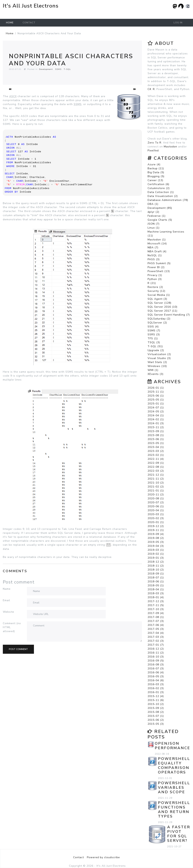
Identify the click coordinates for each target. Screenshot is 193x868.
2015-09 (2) (156, 708)
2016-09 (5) (156, 661)
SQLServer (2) (157, 323)
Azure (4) (154, 164)
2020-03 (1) (156, 514)
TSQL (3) (154, 342)
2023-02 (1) (156, 455)
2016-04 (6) (156, 680)
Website (8, 612)
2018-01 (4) (156, 597)
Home (10, 23)
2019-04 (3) (156, 546)
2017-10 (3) (156, 609)
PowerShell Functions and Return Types (174, 810)
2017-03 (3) (156, 637)
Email (7, 600)
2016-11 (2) (156, 653)
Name (7, 589)
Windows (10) (157, 366)
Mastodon (170, 147)
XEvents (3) (155, 374)
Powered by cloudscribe (103, 857)
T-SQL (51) (155, 346)
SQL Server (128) (159, 303)
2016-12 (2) (156, 649)
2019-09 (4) (156, 534)
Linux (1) (154, 228)
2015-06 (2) (156, 720)
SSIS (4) (153, 327)
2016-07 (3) (156, 669)
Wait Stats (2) (157, 362)
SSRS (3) (154, 334)
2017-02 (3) (156, 641)
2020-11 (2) (156, 495)
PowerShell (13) (159, 271)
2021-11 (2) (156, 479)
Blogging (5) (156, 176)
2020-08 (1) (156, 498)
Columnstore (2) (159, 188)
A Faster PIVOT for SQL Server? (179, 834)
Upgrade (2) (156, 350)
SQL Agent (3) (157, 299)
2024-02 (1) (156, 419)
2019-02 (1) (156, 554)
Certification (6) (158, 184)
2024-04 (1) (156, 415)
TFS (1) (153, 338)
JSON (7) (154, 224)
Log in (178, 23)
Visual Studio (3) (159, 358)
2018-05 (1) (156, 585)
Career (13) (155, 180)
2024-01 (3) (156, 423)
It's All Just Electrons (31, 6)
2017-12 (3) (156, 601)
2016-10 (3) (156, 657)
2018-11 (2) (156, 566)
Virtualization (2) (159, 354)
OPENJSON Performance (172, 746)
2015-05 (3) (156, 724)
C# (149, 89)
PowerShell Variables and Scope (174, 788)
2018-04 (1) (156, 589)
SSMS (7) (154, 331)
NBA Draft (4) (157, 251)
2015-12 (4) (156, 696)
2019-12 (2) (156, 526)
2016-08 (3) (156, 665)
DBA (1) (153, 204)
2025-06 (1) (156, 396)
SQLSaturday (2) (159, 319)
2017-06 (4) (156, 625)
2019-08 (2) (156, 538)
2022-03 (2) (156, 471)
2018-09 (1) (156, 574)
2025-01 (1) (156, 404)
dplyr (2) (153, 212)
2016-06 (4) (156, 672)
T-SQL (67, 69)
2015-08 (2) (156, 712)
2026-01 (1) (156, 388)
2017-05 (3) (156, 629)
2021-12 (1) (156, 475)
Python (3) (155, 279)
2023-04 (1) (156, 447)
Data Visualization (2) (163, 196)
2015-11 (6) (156, 700)
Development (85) (160, 208)
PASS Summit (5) (159, 263)
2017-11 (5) (156, 605)
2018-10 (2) (156, 570)
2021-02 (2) (156, 487)
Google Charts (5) (160, 220)
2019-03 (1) (156, 550)
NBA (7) (153, 248)
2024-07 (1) (156, 408)
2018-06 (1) (156, 582)
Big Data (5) (156, 172)
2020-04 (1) (156, 510)
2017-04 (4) (156, 633)
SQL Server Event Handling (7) (169, 315)
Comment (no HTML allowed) (12, 627)
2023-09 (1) (156, 431)
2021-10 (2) (156, 483)
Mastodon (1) (157, 240)
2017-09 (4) (156, 613)
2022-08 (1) (156, 467)
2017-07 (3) (156, 621)
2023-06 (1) (156, 439)
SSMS (58, 69)
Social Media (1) (159, 295)
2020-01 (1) (156, 522)
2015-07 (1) (156, 716)
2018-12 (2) (156, 562)
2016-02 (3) (156, 688)
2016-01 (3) (156, 692)
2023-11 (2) (156, 427)
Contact (29, 23)
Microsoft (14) (157, 244)
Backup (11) (156, 168)
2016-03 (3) (156, 684)
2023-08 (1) (156, 435)
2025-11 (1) (156, 392)
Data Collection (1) (161, 192)
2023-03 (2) (156, 451)
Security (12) (156, 291)
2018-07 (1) (156, 578)
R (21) (152, 283)
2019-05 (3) (156, 542)
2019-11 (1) (156, 530)
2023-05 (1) (156, 443)
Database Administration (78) (168, 200)
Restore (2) (155, 287)
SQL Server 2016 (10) (162, 307)
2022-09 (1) (156, 463)
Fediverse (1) (157, 216)
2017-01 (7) (156, 645)
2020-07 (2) (156, 502)
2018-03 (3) (156, 593)
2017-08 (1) (156, 617)
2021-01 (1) (156, 491)
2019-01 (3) (156, 558)
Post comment (18, 649)
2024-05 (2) (156, 411)
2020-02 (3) (156, 518)
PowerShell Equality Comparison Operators (174, 765)
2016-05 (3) (156, 676)
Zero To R (154, 143)
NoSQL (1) (155, 255)
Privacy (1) (155, 275)
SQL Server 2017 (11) (162, 311)
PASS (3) (154, 259)
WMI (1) (153, 370)
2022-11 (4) (156, 459)
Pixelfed (153, 151)
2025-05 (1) (156, 400)
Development (46, 69)
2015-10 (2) (156, 704)
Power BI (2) (156, 267)
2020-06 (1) (156, 506)
